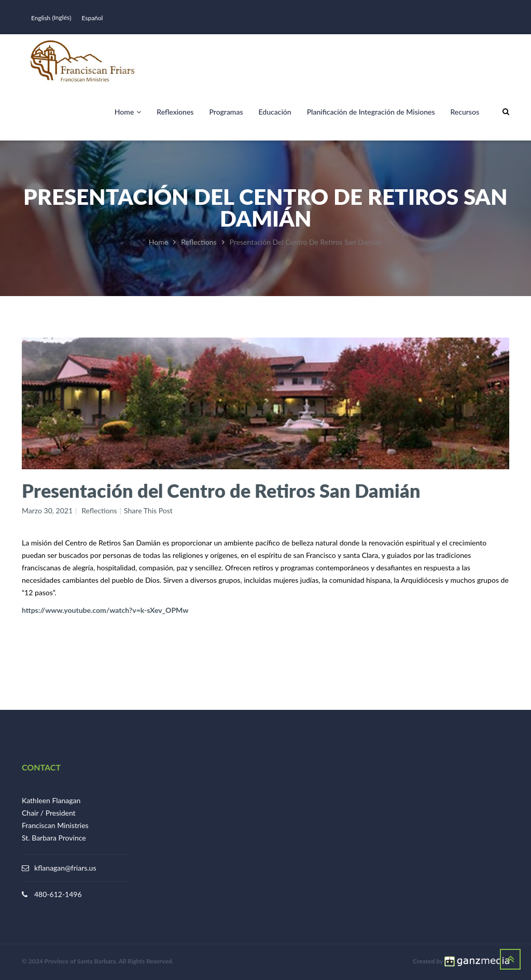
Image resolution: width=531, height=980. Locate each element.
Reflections (199, 242)
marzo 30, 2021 (47, 510)
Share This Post (148, 510)
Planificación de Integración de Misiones (371, 112)
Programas (226, 112)
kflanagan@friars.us (65, 868)
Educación (275, 112)
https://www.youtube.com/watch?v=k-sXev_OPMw (105, 610)
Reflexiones (175, 112)
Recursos (465, 112)
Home (128, 112)
